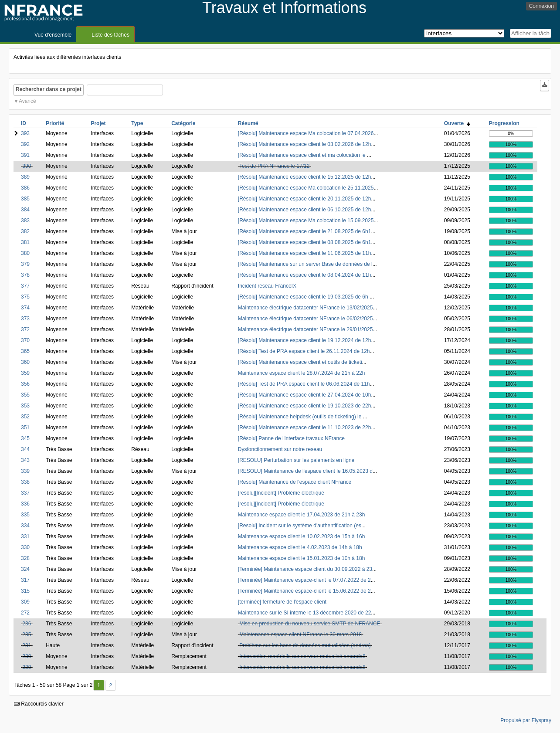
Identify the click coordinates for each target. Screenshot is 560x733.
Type (137, 123)
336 (25, 504)
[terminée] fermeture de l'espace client (282, 602)
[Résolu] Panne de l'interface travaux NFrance (291, 438)
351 (25, 428)
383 (25, 221)
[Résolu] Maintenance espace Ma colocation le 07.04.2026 (306, 133)
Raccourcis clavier (39, 704)
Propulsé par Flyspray (526, 720)
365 (25, 351)
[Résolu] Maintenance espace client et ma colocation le (302, 155)
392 (25, 144)
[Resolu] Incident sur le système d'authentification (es (300, 526)
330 (25, 547)
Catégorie (183, 123)
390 (27, 166)
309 (25, 602)
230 (27, 656)
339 (25, 471)
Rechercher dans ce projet (49, 89)
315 (25, 591)
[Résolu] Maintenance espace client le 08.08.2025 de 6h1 (305, 242)
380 (25, 253)
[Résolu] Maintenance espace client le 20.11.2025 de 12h (305, 199)
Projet (98, 123)
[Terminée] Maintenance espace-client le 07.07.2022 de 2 (304, 580)
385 (25, 199)
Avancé (27, 101)
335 (25, 515)
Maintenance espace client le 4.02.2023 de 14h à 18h (300, 547)
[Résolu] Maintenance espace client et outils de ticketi (300, 362)
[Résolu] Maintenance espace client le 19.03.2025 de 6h (304, 297)
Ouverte (457, 123)
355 (25, 395)
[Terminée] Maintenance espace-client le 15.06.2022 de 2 (304, 591)
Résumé (248, 123)
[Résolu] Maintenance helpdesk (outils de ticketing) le (300, 417)
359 (25, 373)
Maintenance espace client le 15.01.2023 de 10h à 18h (302, 558)
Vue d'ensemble (53, 35)
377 (25, 286)
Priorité (55, 123)
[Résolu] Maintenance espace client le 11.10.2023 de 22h (305, 428)
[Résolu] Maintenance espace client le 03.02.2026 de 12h (305, 144)
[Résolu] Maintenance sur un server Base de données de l (305, 264)
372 (25, 329)
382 (25, 231)
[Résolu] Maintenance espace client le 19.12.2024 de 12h (305, 340)
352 (25, 417)
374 (25, 308)
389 (25, 177)
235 (27, 635)
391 (25, 155)
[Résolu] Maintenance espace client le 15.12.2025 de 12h (305, 177)
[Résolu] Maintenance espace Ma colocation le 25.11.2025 (306, 188)
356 (25, 384)
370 (25, 340)
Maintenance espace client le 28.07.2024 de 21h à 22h (302, 373)
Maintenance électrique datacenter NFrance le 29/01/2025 (305, 329)
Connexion (541, 6)
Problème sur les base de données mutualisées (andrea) (305, 645)
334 (25, 526)
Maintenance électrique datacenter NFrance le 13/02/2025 (305, 308)
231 (27, 645)
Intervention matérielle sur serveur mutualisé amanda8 (302, 656)
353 (25, 406)
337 (25, 493)
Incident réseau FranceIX (267, 286)
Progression (504, 123)
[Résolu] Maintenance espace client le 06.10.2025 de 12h (305, 210)
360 (25, 362)
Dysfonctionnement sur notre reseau (280, 449)
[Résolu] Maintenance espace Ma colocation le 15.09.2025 (306, 221)
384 (25, 210)
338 (25, 482)
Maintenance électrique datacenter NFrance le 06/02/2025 (305, 319)
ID (24, 123)
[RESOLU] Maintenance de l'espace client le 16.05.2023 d (305, 471)
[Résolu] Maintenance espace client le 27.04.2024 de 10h (305, 395)
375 (25, 297)
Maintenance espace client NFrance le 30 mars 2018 (300, 635)
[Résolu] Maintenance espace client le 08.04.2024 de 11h (305, 275)
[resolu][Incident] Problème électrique (281, 493)
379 (25, 264)
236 (27, 624)
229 (27, 667)
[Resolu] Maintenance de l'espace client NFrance (295, 482)
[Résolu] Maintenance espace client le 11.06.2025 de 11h (305, 253)
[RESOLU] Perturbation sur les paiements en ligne (296, 460)
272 (25, 613)
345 (25, 438)
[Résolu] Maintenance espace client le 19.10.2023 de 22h (305, 406)
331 (25, 536)
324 (25, 569)
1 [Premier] (99, 685)
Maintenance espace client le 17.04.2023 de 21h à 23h (302, 515)
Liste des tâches (110, 35)
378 (25, 275)
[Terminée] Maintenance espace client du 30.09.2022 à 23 (305, 569)
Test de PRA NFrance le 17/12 (274, 166)
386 (25, 188)
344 (25, 449)
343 (25, 460)
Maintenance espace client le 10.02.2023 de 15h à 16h (302, 536)
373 (25, 319)
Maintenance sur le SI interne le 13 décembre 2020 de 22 (305, 613)
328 (25, 558)
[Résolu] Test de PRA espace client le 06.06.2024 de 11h (304, 384)
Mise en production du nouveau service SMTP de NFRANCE (310, 624)
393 (25, 133)
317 (25, 580)
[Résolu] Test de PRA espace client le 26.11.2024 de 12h (304, 351)
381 (25, 242)
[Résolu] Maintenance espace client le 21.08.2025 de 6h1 (305, 231)
